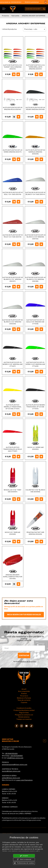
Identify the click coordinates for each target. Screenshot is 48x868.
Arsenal (24, 693)
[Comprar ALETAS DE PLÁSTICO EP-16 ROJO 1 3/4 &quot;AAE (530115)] (14, 244)
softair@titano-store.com (11, 778)
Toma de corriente (24, 700)
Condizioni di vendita (24, 708)
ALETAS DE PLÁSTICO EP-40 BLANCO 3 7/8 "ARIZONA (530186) (35, 279)
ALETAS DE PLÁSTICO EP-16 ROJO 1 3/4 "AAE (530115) (13, 236)
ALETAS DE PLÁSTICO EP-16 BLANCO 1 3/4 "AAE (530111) (35, 193)
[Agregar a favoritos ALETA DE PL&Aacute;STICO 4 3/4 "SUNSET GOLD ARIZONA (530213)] (18, 74)
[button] (46, 2)
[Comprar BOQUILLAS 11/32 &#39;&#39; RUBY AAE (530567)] (14, 499)
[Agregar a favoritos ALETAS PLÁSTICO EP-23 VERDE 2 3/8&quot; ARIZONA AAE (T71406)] (41, 372)
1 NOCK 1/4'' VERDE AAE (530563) (35, 448)
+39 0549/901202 (11, 753)
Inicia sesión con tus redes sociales (24, 615)
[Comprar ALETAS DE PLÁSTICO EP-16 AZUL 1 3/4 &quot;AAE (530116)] (14, 202)
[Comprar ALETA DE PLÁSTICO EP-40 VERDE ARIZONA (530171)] (14, 159)
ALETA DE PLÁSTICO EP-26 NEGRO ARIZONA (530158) (35, 108)
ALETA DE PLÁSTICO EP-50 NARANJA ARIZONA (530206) (35, 152)
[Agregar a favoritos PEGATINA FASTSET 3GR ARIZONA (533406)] (41, 542)
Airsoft (24, 689)
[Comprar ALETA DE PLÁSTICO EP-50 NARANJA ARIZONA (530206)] (37, 159)
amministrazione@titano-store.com (15, 765)
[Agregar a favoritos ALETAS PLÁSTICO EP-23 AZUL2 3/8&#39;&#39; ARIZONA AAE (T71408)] (41, 329)
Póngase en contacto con (24, 715)
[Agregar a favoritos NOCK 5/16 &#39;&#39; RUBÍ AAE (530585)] (19, 542)
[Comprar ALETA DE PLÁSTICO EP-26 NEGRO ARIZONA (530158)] (37, 117)
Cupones (24, 702)
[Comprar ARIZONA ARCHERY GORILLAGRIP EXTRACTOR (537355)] (14, 584)
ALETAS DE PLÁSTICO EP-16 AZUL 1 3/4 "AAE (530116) (13, 193)
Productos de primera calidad (24, 710)
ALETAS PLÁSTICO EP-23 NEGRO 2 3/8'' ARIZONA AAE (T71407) (13, 364)
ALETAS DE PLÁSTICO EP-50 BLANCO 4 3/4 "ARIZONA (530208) (13, 322)
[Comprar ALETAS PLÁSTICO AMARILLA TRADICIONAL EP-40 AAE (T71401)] (14, 414)
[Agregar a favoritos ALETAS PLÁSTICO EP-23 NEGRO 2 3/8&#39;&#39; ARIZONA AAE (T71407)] (18, 372)
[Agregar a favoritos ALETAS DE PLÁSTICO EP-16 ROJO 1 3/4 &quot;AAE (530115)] (18, 244)
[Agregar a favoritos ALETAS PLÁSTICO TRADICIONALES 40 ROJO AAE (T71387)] (18, 457)
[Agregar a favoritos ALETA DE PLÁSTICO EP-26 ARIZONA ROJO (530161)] (18, 117)
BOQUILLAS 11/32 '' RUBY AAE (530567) (13, 491)
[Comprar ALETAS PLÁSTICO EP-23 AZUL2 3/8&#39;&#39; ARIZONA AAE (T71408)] (37, 329)
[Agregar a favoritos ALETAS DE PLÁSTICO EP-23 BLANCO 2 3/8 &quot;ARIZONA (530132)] (41, 244)
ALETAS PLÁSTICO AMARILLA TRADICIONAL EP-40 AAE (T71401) (13, 407)
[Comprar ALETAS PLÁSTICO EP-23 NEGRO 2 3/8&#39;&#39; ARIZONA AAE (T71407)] (14, 372)
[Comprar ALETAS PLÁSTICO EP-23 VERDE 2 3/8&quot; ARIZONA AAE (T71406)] (37, 372)
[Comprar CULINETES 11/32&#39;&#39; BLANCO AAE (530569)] (37, 499)
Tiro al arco (24, 696)
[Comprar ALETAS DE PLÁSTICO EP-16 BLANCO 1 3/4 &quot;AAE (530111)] (37, 202)
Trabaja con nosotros (24, 719)
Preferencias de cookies (24, 863)
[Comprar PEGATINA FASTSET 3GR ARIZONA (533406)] (37, 542)
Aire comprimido (24, 691)
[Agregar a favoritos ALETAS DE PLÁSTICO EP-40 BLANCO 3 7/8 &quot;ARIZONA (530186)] (41, 287)
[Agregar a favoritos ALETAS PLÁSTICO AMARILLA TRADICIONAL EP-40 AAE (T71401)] (18, 414)
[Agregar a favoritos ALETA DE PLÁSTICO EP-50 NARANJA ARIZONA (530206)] (41, 159)
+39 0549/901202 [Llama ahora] (19, 2)
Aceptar (24, 856)
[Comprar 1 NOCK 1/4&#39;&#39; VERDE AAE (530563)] (37, 457)
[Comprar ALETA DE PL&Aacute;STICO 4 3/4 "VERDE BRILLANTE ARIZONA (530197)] (37, 74)
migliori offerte (24, 640)
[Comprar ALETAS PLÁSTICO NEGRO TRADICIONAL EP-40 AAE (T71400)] (37, 414)
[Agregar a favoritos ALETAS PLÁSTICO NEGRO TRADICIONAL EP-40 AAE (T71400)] (41, 414)
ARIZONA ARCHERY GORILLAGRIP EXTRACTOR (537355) (13, 577)
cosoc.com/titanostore (24, 780)
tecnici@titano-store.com (11, 771)
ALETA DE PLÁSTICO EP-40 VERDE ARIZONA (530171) (13, 151)
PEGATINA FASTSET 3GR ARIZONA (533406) (35, 533)
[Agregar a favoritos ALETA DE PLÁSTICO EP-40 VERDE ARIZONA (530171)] (18, 159)
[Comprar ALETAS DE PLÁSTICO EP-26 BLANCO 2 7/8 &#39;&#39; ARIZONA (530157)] (14, 287)
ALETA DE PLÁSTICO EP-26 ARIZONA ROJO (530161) (13, 108)
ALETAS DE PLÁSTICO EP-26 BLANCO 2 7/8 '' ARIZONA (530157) (13, 279)
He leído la (25, 661)
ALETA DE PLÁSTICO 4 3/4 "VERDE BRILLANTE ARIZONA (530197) (35, 67)
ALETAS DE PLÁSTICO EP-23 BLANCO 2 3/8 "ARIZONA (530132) (35, 237)
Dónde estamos (24, 717)
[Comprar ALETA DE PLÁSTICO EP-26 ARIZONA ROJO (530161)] (14, 117)
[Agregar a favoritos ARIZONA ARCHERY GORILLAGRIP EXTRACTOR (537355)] (18, 584)
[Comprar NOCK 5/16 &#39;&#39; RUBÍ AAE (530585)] (14, 542)
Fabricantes (15, 16)
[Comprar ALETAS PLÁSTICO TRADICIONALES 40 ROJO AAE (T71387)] (14, 457)
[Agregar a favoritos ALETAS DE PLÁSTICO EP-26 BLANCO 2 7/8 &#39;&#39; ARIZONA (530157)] (18, 287)
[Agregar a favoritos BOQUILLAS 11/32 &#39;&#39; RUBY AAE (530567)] (19, 499)
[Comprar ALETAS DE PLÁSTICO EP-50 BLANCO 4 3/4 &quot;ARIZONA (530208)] (14, 329)
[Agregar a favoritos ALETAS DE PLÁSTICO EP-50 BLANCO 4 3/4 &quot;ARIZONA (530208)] (18, 329)
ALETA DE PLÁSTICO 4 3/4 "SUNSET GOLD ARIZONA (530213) (13, 67)
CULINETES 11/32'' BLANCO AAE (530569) (35, 491)
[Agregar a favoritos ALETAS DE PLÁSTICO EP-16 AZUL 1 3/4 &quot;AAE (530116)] (18, 202)
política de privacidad (29, 661)
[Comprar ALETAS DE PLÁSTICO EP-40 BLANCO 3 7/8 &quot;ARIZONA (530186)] (37, 287)
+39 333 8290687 (17, 756)
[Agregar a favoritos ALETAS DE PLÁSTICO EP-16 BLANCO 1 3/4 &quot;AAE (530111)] (41, 202)
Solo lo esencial (24, 859)
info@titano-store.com (15, 758)
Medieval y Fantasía (24, 698)
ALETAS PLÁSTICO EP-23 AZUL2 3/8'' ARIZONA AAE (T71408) (35, 322)
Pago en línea (24, 713)
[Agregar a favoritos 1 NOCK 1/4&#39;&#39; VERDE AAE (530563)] (41, 457)
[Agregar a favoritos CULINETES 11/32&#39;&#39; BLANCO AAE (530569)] (41, 499)
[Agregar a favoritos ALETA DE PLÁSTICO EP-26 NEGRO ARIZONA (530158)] (41, 117)
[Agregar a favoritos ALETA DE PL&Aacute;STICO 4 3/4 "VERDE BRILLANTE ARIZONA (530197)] (41, 74)
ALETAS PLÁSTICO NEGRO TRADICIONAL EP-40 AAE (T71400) (35, 407)
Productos (5, 16)
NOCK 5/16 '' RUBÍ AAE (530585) (13, 533)
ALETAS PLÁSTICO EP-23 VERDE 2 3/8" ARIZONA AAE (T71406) (35, 364)
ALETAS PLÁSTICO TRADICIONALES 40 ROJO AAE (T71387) (13, 449)
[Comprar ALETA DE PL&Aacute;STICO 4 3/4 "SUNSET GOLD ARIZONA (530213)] (14, 74)
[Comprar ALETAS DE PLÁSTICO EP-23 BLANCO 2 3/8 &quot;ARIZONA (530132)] (37, 244)
